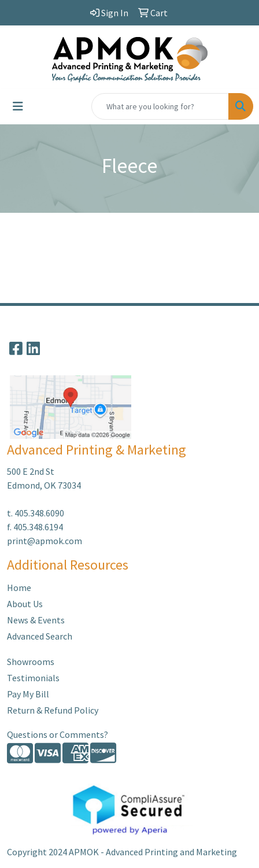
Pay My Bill (28, 694)
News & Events (36, 620)
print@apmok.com (45, 541)
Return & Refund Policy (53, 710)
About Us (25, 604)
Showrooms (31, 662)
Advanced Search (40, 636)
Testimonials (33, 678)
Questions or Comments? (58, 734)
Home (19, 588)
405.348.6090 (39, 513)
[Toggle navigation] (18, 106)
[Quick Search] (160, 106)
